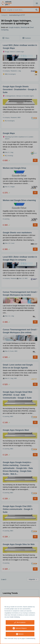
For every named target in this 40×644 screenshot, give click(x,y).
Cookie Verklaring (15, 617)
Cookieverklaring (30, 638)
